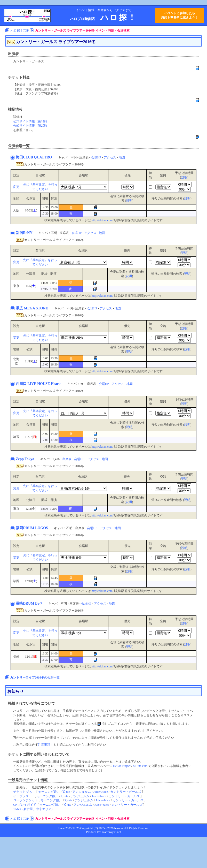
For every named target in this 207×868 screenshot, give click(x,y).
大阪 (16, 210)
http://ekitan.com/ (103, 220)
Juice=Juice (101, 792)
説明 (184, 177)
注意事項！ (46, 745)
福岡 (16, 581)
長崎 (16, 657)
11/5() (31, 286)
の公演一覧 (35, 677)
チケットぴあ (22, 792)
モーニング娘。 (49, 792)
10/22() (31, 210)
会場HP (96, 157)
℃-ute (66, 792)
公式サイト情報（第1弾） (31, 121)
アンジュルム (82, 792)
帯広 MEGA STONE (32, 308)
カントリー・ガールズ (126, 792)
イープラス (21, 796)
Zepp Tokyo (25, 459)
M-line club (140, 766)
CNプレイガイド (25, 805)
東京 (16, 286)
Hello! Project (122, 766)
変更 (16, 187)
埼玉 (16, 437)
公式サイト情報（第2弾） (31, 126)
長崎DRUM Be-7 (29, 603)
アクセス (110, 157)
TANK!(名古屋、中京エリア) (33, 809)
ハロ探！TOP (20, 31)
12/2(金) (31, 509)
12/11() (31, 657)
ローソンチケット (26, 800)
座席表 (67, 459)
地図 (122, 157)
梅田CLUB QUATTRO (34, 157)
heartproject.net (111, 832)
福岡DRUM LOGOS (32, 528)
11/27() (31, 437)
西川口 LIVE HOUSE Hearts (39, 384)
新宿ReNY (25, 233)
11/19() (31, 361)
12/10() (31, 581)
